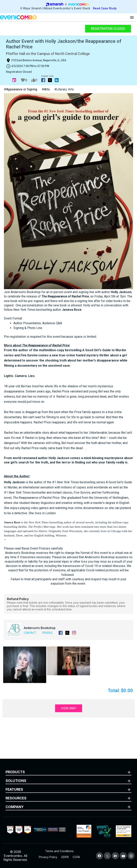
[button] (25, 665)
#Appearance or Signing (21, 89)
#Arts (46, 89)
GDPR (65, 857)
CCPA (76, 857)
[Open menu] (132, 17)
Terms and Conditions (59, 851)
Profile (47, 633)
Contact (30, 633)
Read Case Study (105, 8)
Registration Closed (108, 29)
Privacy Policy (48, 857)
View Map (69, 708)
